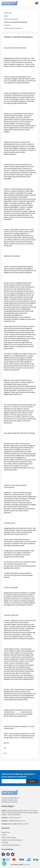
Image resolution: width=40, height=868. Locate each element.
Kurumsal (5, 828)
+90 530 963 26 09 (13, 748)
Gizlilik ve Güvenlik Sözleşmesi (15, 22)
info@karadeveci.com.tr (18, 743)
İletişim (6, 16)
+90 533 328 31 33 (15, 818)
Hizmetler (7, 25)
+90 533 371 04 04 (28, 748)
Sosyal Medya (7, 849)
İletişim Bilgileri (8, 806)
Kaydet (32, 781)
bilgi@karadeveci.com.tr (20, 824)
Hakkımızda (8, 13)
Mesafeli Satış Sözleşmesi (13, 28)
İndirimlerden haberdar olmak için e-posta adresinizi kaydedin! (19, 775)
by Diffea (27, 864)
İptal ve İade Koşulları (11, 19)
